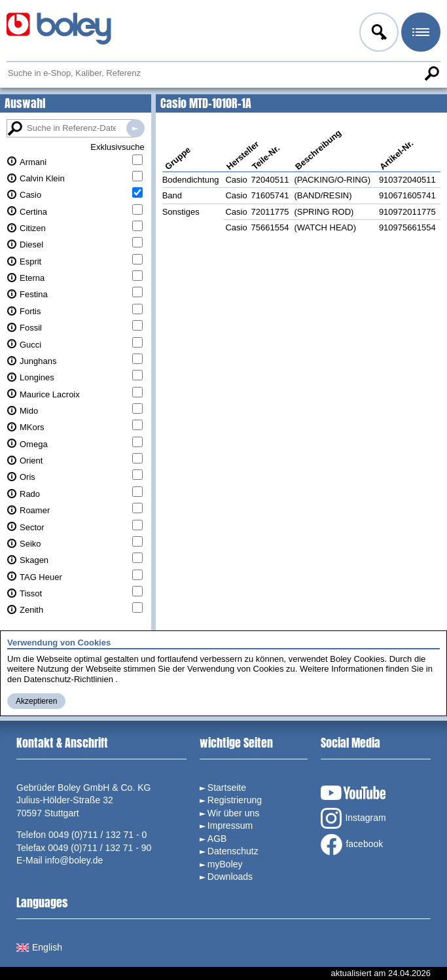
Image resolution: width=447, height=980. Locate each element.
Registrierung (235, 800)
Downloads (230, 877)
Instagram (353, 818)
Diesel (31, 245)
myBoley (225, 864)
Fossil (31, 328)
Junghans (38, 361)
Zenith (31, 610)
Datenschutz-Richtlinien (68, 679)
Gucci (30, 345)
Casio (30, 195)
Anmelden (378, 34)
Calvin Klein (42, 178)
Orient (31, 461)
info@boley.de (74, 860)
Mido (29, 411)
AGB (217, 839)
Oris (27, 477)
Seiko (30, 544)
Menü (420, 34)
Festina (34, 294)
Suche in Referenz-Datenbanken (135, 128)
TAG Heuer (41, 577)
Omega (34, 444)
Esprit (30, 262)
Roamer (35, 510)
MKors (32, 427)
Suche (431, 73)
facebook (352, 844)
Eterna (32, 278)
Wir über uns (233, 813)
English (39, 947)
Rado (30, 494)
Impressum (230, 826)
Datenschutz (233, 851)
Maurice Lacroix (50, 394)
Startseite (227, 788)
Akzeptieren (36, 701)
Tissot (31, 593)
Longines (37, 377)
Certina (33, 212)
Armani (33, 162)
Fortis (30, 311)
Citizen (33, 228)
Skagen (34, 560)
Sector (32, 527)
